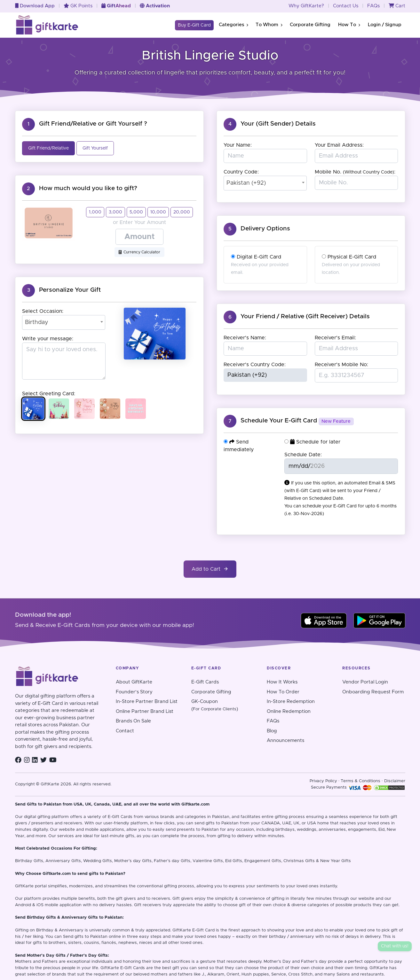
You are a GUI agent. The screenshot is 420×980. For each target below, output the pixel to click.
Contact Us (346, 6)
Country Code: (241, 172)
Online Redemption (289, 711)
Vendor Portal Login (365, 682)
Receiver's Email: (335, 338)
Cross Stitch (300, 974)
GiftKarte (24, 886)
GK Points (78, 6)
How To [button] (349, 25)
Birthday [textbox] (37, 322)
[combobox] (64, 322)
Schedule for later (312, 442)
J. (203, 974)
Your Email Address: (339, 145)
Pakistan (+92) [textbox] (246, 183)
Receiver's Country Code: (255, 365)
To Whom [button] (269, 25)
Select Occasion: (43, 311)
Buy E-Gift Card (194, 25)
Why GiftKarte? (306, 6)
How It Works (282, 682)
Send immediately (239, 446)
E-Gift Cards (205, 682)
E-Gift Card (203, 930)
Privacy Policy (323, 781)
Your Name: (238, 145)
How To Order (283, 692)
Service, (279, 974)
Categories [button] (233, 25)
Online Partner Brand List (145, 711)
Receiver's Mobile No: (341, 365)
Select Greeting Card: (49, 394)
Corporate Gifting (310, 25)
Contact (125, 731)
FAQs (373, 6)
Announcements (285, 741)
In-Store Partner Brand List (147, 702)
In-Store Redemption (291, 702)
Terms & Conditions (361, 781)
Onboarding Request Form (373, 692)
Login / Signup (385, 25)
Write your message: (48, 339)
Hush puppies (255, 974)
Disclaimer (395, 781)
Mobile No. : (355, 172)
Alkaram (216, 974)
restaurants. (372, 974)
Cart (397, 6)
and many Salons (332, 974)
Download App (35, 6)
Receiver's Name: (245, 338)
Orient (233, 974)
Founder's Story (134, 692)
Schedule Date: (303, 455)
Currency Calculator (139, 252)
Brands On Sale (133, 721)
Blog (272, 731)
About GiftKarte (134, 682)
